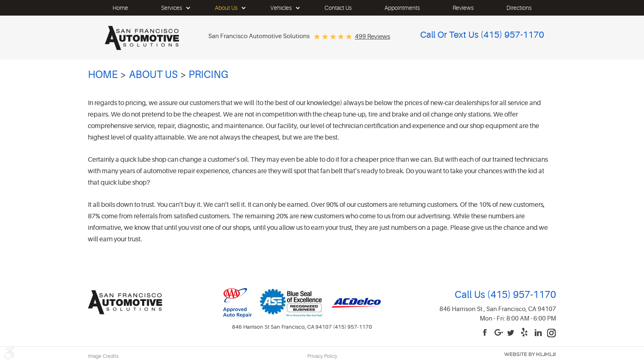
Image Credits (103, 356)
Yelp (525, 333)
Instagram (552, 333)
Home (120, 8)
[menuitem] (120, 8)
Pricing (208, 75)
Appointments (402, 8)
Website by (530, 354)
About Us (226, 8)
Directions (519, 8)
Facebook (486, 333)
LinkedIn (538, 333)
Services (171, 8)
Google (499, 333)
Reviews (463, 8)
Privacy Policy (322, 356)
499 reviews (373, 37)
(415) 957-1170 (521, 295)
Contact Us (338, 8)
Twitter (512, 333)
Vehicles (281, 8)
